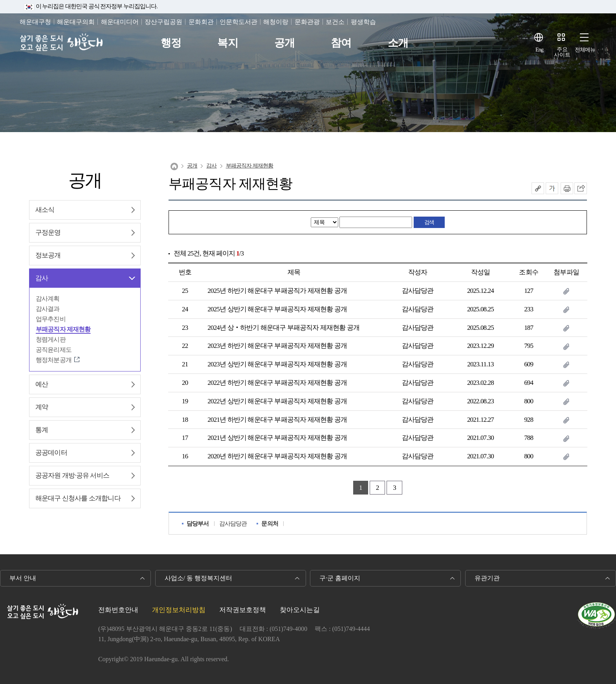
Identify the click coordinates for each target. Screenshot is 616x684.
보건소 (335, 22)
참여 (341, 43)
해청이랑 (276, 22)
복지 (227, 43)
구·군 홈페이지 (340, 578)
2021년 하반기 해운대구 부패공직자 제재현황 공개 (277, 420)
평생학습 (363, 22)
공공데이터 (51, 453)
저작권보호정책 (243, 610)
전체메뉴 (585, 50)
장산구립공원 (163, 22)
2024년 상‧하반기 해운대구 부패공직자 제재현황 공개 (283, 328)
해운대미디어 (120, 22)
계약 (42, 407)
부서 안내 (23, 578)
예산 (42, 384)
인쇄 (567, 188)
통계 (42, 430)
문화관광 (307, 22)
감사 (42, 278)
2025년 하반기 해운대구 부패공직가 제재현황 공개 (277, 291)
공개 (284, 43)
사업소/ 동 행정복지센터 (198, 578)
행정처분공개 (54, 360)
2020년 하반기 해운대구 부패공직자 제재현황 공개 (277, 456)
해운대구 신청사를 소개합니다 (78, 498)
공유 (538, 188)
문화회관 (201, 22)
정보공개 (48, 255)
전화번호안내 (118, 610)
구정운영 (48, 233)
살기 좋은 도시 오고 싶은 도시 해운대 (62, 43)
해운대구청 (35, 22)
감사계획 (48, 299)
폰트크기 (552, 188)
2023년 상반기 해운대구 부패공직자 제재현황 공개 (277, 364)
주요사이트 (562, 52)
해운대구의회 (76, 22)
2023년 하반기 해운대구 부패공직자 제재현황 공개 (277, 346)
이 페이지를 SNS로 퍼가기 (581, 188)
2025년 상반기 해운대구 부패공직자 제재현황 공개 (277, 309)
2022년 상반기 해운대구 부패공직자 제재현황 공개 (277, 401)
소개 (398, 43)
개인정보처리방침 (179, 610)
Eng (539, 50)
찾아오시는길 (300, 610)
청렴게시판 (51, 339)
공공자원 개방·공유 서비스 (72, 475)
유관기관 (487, 578)
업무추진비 (51, 319)
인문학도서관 (238, 22)
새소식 (45, 210)
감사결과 (48, 309)
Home (174, 166)
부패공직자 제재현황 (63, 329)
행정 (171, 43)
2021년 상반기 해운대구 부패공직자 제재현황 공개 (277, 438)
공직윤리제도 (54, 350)
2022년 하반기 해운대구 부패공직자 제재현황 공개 (277, 383)
